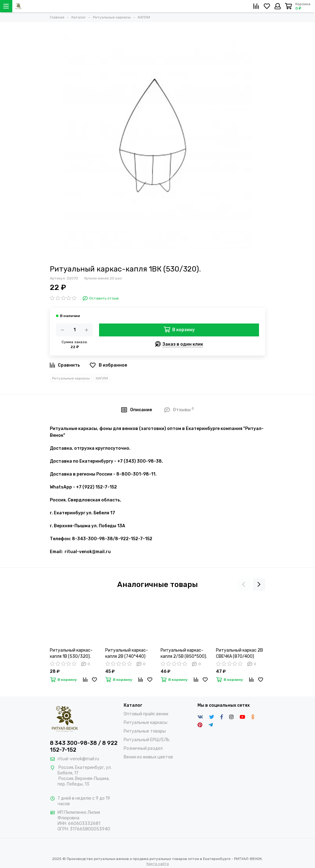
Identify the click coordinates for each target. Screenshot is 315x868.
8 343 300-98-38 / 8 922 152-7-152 (84, 746)
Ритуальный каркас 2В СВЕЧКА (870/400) (239, 653)
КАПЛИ (102, 378)
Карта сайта (158, 864)
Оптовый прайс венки (146, 714)
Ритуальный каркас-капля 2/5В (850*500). (184, 653)
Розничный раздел (143, 748)
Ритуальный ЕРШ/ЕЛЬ (147, 740)
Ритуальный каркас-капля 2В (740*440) (127, 653)
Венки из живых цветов (148, 757)
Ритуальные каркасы (71, 378)
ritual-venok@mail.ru (78, 759)
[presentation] (244, 585)
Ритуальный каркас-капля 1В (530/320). (71, 653)
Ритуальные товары (145, 731)
